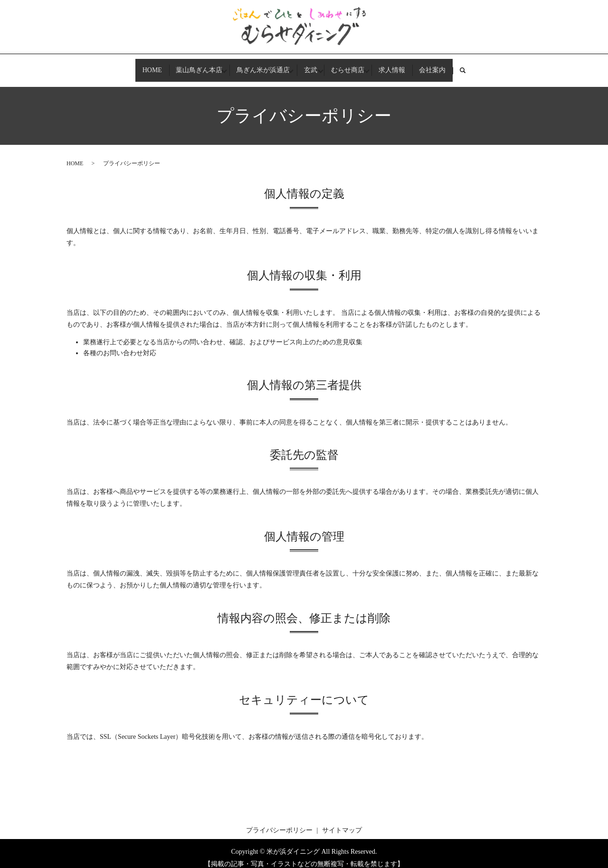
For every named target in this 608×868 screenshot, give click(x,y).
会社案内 (450, 66)
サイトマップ (342, 822)
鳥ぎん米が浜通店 (257, 66)
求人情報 (404, 66)
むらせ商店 (354, 66)
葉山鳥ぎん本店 (188, 66)
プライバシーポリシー (279, 822)
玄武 (311, 66)
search (489, 66)
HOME (134, 66)
